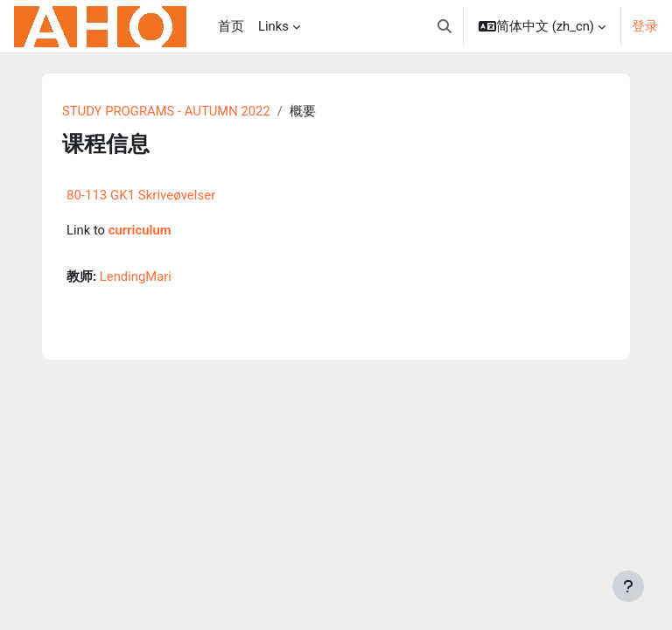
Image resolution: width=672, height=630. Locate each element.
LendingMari (136, 276)
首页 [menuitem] (231, 26)
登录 (645, 26)
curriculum (140, 230)
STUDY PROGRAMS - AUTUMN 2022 (166, 111)
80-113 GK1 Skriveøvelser (141, 195)
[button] (444, 26)
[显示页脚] (628, 586)
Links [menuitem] (273, 26)
